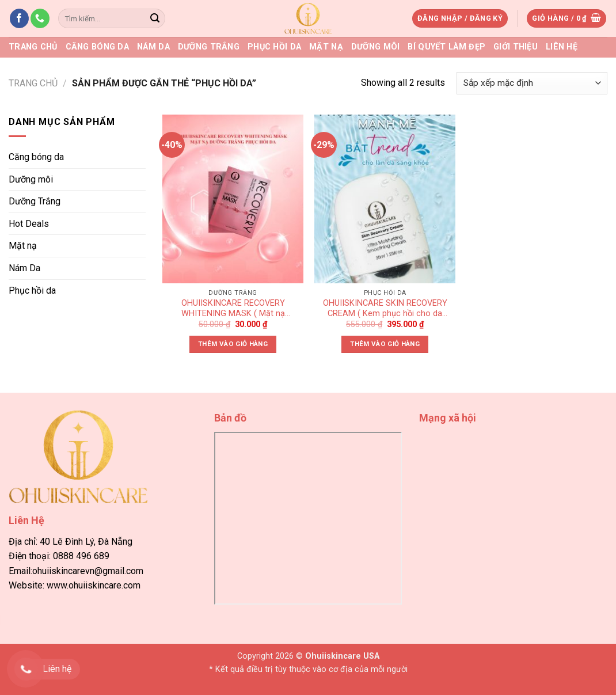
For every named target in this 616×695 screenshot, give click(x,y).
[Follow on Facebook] (19, 18)
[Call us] (40, 18)
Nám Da (153, 47)
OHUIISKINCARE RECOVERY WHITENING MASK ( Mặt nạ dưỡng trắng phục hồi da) (233, 309)
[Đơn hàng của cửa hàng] (532, 83)
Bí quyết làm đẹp (446, 47)
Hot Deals (29, 224)
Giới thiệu (516, 47)
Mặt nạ (326, 47)
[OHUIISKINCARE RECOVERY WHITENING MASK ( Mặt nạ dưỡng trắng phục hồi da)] (233, 199)
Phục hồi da (274, 47)
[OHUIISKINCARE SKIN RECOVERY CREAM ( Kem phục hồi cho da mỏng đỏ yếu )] (385, 199)
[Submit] (155, 18)
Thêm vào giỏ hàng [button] (233, 344)
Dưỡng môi (376, 47)
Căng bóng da (97, 47)
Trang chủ (33, 47)
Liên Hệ (562, 47)
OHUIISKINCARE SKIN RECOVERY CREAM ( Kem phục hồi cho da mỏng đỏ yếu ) (385, 309)
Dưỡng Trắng (209, 47)
